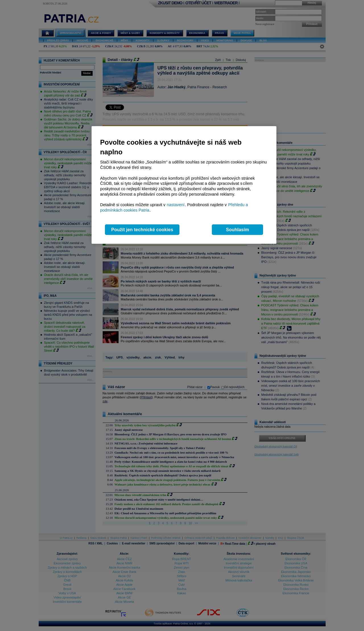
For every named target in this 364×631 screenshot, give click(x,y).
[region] (184, 185)
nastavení (176, 205)
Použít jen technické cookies (142, 230)
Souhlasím (238, 230)
